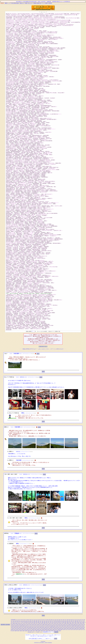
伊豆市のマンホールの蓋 (30, 226)
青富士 (24, 285)
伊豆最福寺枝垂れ (10, 65)
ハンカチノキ (14, 292)
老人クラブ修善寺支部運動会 (52, 44)
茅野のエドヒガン (36, 305)
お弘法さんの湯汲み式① (11, 114)
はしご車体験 (9, 265)
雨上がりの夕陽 (9, 316)
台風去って (17, 290)
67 (73, 621)
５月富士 (46, 110)
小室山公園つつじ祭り (41, 301)
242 (65, 628)
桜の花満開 (43, 176)
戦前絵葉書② (31, 106)
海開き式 (15, 106)
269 (61, 629)
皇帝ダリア (25, 39)
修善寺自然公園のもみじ (37, 135)
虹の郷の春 (8, 175)
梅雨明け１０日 (42, 224)
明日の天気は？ (21, 104)
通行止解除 (52, 225)
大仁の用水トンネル (14, 92)
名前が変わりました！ (31, 65)
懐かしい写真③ (9, 52)
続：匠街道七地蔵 (46, 324)
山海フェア (51, 261)
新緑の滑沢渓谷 (28, 303)
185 (65, 626)
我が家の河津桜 (49, 70)
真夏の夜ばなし (45, 50)
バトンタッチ (39, 130)
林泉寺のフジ (16, 172)
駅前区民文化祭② (36, 69)
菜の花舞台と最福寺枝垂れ (11, 305)
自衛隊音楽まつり (33, 136)
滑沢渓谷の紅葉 (17, 86)
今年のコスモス (55, 276)
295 (55, 631)
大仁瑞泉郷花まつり (18, 113)
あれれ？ (23, 44)
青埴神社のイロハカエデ (40, 199)
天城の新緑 (45, 169)
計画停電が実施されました (32, 68)
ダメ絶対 (13, 209)
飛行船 (32, 131)
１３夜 (7, 272)
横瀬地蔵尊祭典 (9, 153)
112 (24, 623)
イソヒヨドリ (30, 179)
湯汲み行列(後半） (16, 302)
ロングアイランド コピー (65, 21)
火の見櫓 (8, 209)
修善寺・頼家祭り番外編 (11, 53)
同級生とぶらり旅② (10, 57)
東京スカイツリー (22, 78)
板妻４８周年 (34, 114)
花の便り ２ (35, 31)
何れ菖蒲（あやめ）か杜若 (35, 238)
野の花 (14, 322)
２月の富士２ (19, 254)
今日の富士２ (41, 266)
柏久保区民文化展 (16, 146)
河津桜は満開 (26, 316)
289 (39, 631)
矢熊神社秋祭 (9, 211)
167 (18, 626)
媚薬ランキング (30, 29)
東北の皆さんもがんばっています (28, 60)
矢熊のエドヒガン (10, 246)
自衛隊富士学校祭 (44, 54)
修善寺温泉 (36, 91)
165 (13, 626)
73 (12, 622)
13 (37, 620)
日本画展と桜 (17, 70)
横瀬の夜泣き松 (37, 219)
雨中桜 (18, 117)
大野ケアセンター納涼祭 (27, 50)
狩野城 (41, 154)
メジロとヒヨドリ (24, 70)
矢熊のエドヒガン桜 (55, 65)
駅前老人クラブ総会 (28, 175)
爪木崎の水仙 (9, 329)
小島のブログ (27, 28)
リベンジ (8, 193)
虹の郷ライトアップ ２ (11, 204)
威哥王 (12, 29)
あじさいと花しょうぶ (10, 230)
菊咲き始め (36, 268)
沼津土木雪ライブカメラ (38, 72)
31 (74, 620)
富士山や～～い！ (46, 226)
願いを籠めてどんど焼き (52, 32)
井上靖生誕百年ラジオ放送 (32, 300)
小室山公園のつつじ (19, 239)
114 (29, 623)
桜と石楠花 (13, 117)
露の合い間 (37, 57)
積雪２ (41, 31)
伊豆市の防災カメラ (52, 49)
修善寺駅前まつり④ (37, 50)
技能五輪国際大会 (43, 287)
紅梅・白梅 (38, 319)
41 (20, 621)
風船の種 (34, 277)
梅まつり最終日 (9, 185)
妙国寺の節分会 (33, 320)
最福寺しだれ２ (39, 64)
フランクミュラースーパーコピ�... (64, 20)
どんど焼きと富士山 (42, 32)
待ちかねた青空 (46, 47)
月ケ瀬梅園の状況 (10, 325)
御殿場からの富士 (33, 275)
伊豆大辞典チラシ (20, 2)
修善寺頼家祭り (27, 227)
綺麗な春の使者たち (36, 250)
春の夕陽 (21, 249)
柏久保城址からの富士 (10, 254)
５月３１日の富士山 (16, 60)
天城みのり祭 (19, 83)
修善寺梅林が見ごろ (24, 126)
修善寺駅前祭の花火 (10, 101)
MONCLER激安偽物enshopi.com (31, 25)
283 (23, 631)
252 (17, 629)
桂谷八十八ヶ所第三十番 (25, 118)
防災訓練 (8, 49)
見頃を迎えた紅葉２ (57, 37)
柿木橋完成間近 (54, 226)
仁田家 (23, 134)
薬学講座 (53, 160)
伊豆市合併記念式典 (33, 2)
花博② (7, 140)
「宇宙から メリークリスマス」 (21, 135)
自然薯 (31, 162)
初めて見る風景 (30, 153)
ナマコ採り (28, 328)
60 (59, 621)
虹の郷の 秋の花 (23, 145)
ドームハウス (13, 140)
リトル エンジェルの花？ (35, 206)
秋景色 (7, 87)
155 (61, 625)
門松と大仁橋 (27, 260)
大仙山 (31, 134)
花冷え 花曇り (9, 119)
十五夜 (38, 46)
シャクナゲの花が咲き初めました (41, 313)
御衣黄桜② (44, 173)
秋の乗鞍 (12, 143)
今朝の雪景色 (9, 32)
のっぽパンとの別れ (18, 288)
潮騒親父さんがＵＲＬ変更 (54, 48)
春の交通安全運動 (48, 243)
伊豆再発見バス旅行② (47, 37)
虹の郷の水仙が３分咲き (20, 328)
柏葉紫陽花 (43, 233)
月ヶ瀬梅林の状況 (13, 71)
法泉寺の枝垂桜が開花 (18, 309)
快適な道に (23, 251)
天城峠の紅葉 (32, 86)
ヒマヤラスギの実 (42, 321)
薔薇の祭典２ (38, 166)
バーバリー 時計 (33, 27)
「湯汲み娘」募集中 (16, 312)
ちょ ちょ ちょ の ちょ (12, 225)
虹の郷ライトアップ (48, 204)
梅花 (41, 185)
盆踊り (31, 223)
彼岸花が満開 (24, 214)
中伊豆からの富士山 (53, 191)
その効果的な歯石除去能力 (59, 17)
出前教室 (40, 269)
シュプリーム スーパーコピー (51, 24)
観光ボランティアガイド (11, 235)
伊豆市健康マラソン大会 (21, 194)
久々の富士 (35, 295)
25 (61, 620)
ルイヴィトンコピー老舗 (25, 22)
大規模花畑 (8, 177)
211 (59, 627)
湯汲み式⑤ (39, 112)
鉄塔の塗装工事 (9, 123)
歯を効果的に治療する (28, 17)
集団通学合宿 (40, 41)
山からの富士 (22, 315)
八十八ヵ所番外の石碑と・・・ (12, 206)
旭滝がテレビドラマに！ (48, 239)
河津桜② (48, 123)
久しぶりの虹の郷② (19, 164)
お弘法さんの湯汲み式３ (20, 241)
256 (27, 629)
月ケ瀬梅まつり (9, 252)
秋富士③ (30, 140)
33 (78, 620)
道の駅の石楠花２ (16, 303)
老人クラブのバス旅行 (45, 107)
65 (69, 621)
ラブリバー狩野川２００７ (50, 271)
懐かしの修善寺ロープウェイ (42, 77)
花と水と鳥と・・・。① (28, 233)
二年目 (12, 95)
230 (34, 628)
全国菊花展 (49, 2)
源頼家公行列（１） (23, 289)
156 (64, 625)
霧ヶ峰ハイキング (41, 103)
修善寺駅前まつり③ (53, 50)
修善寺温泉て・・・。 (27, 283)
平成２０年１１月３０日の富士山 (16, 203)
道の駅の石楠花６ (47, 297)
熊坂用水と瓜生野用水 (27, 144)
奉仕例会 (13, 138)
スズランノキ (49, 161)
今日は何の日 (22, 252)
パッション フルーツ (29, 323)
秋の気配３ (45, 216)
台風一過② (41, 88)
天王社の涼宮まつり (18, 161)
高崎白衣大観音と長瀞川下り (37, 110)
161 (77, 625)
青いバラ (38, 156)
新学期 (45, 116)
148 (43, 625)
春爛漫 (12, 127)
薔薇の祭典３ (39, 165)
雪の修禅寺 (17, 255)
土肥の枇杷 (43, 109)
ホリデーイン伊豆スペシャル (39, 138)
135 (83, 623)
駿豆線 (15, 228)
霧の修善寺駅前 (13, 150)
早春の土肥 (34, 258)
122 (50, 623)
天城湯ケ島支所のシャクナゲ (25, 306)
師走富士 (8, 36)
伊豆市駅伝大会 (19, 31)
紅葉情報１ (28, 267)
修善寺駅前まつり (28, 101)
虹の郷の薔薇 (26, 298)
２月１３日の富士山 (24, 72)
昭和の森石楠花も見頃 (15, 63)
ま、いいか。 (14, 33)
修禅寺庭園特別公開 (23, 87)
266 (53, 629)
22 (55, 620)
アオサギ (47, 202)
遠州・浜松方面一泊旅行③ (25, 204)
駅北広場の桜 (15, 66)
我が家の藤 (27, 62)
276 (79, 629)
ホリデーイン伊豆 (58, 206)
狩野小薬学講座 (46, 86)
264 (48, 629)
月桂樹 (49, 319)
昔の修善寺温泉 (30, 55)
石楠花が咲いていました (23, 185)
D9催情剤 (23, 29)
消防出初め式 (9, 78)
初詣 (7, 131)
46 (30, 621)
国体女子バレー (60, 2)
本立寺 (11, 135)
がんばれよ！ (42, 303)
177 (44, 626)
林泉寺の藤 (50, 300)
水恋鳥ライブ (9, 51)
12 (35, 620)
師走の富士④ (16, 261)
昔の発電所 (28, 160)
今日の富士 (8, 68)
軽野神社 (38, 293)
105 (80, 622)
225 (21, 628)
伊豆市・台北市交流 (42, 2)
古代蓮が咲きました (10, 160)
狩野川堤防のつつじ (10, 240)
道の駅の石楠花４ (22, 300)
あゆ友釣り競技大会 (34, 154)
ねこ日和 (8, 299)
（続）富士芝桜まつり (10, 170)
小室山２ (37, 171)
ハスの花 (15, 291)
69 (78, 621)
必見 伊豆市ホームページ (43, 62)
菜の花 (31, 185)
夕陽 (11, 237)
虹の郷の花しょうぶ (52, 295)
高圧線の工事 (9, 216)
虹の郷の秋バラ (35, 271)
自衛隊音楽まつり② (52, 84)
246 (75, 628)
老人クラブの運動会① (34, 92)
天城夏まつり (36, 284)
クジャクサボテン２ (42, 295)
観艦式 (21, 141)
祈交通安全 (41, 132)
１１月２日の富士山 (28, 88)
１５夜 (7, 145)
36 (84, 620)
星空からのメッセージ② (45, 160)
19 (49, 620)
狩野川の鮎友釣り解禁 (10, 236)
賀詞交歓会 (29, 78)
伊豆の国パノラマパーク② (16, 61)
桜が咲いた (17, 128)
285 (29, 631)
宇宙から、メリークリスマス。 (18, 198)
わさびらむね (30, 284)
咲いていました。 (37, 194)
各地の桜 (26, 117)
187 (70, 626)
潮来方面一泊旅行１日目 (11, 298)
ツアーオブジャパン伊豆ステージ (22, 238)
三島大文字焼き (17, 153)
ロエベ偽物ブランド (10, 23)
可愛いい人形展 (30, 264)
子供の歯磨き (36, 16)
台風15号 (8, 46)
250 (12, 629)
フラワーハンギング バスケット (22, 209)
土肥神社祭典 (42, 91)
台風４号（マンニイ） (24, 290)
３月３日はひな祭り (31, 314)
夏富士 (31, 54)
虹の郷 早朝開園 (42, 229)
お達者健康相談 (45, 43)
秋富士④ (48, 138)
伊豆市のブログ (46, 162)
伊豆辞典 (27, 198)
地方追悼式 (22, 212)
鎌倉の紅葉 (41, 83)
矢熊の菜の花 (15, 250)
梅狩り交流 (8, 59)
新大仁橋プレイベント (40, 260)
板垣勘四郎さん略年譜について (30, 299)
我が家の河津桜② (23, 250)
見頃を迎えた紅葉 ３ (28, 37)
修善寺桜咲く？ (45, 92)
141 (25, 625)
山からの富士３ (18, 311)
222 (13, 628)
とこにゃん (40, 75)
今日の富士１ (9, 267)
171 (29, 626)
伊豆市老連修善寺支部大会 (52, 60)
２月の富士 (42, 254)
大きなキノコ (29, 221)
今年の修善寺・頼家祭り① (42, 102)
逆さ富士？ (33, 35)
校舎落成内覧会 (38, 131)
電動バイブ (12, 30)
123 (52, 623)
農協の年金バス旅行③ (21, 211)
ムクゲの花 (22, 226)
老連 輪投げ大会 (19, 41)
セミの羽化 (8, 102)
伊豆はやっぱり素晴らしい (23, 136)
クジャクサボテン (19, 296)
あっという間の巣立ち (28, 235)
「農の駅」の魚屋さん (42, 115)
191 (81, 626)
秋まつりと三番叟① (41, 207)
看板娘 (42, 156)
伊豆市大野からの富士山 (46, 251)
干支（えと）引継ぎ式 (46, 81)
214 (66, 627)
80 (26, 622)
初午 (20, 74)
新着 (26, 3)
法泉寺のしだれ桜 (39, 67)
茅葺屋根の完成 (15, 320)
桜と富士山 (17, 245)
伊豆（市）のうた (19, 138)
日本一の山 (36, 133)
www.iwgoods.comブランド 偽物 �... (46, 25)
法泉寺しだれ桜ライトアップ (45, 118)
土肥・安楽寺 (38, 90)
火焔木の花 (22, 258)
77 (20, 622)
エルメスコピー (18, 20)
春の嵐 (28, 120)
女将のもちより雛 (28, 317)
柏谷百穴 (27, 134)
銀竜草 (12, 232)
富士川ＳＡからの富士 (36, 81)
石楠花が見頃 (43, 63)
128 (65, 623)
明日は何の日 (33, 316)
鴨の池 (21, 157)
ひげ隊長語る (9, 120)
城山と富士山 (36, 82)
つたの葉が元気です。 (29, 57)
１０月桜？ (21, 91)
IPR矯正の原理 (9, 18)
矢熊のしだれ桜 (22, 66)
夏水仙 (7, 99)
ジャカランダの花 (10, 113)
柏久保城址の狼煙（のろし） (26, 139)
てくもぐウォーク (19, 227)
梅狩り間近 (8, 166)
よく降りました (43, 57)
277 (82, 629)
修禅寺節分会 (25, 74)
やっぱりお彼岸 (9, 277)
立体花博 (34, 144)
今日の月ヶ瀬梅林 (33, 70)
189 (75, 626)
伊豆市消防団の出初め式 (46, 128)
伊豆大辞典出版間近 (35, 108)
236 (49, 628)
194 (15, 627)
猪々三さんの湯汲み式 (22, 112)
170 (26, 626)
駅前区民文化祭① (10, 70)
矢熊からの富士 (14, 256)
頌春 (10, 131)
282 (21, 631)
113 (26, 623)
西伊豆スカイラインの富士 (26, 295)
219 (79, 627)
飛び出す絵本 (9, 301)
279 (13, 631)
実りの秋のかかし (17, 50)
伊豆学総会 (8, 192)
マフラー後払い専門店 (50, 14)
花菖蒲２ (14, 165)
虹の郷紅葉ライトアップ (42, 84)
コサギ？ (33, 232)
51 (40, 621)
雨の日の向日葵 (17, 156)
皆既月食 (25, 34)
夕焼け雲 (8, 79)
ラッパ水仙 (43, 311)
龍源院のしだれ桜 (42, 179)
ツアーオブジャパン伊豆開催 (55, 235)
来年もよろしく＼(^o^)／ (31, 33)
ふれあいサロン (48, 132)
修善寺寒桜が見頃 (10, 187)
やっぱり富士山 (9, 86)
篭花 (7, 142)
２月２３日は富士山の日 (45, 126)
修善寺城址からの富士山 (32, 52)
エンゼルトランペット (38, 265)
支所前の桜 (8, 307)
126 (60, 623)
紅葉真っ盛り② (9, 264)
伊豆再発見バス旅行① (10, 38)
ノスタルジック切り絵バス (11, 112)
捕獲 (41, 150)
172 (31, 626)
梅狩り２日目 (20, 165)
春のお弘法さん (33, 302)
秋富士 (7, 92)
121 (47, 623)
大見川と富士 (9, 313)
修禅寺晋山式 (20, 43)
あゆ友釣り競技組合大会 (21, 221)
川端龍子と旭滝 (23, 208)
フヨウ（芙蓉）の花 (10, 157)
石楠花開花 (35, 248)
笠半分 (35, 75)
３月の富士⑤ (15, 248)
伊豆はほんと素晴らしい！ (36, 267)
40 (18, 621)
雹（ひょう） (22, 246)
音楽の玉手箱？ (36, 66)
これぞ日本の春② (10, 245)
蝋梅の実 (32, 298)
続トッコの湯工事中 (10, 179)
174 (36, 626)
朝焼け (34, 94)
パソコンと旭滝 (9, 258)
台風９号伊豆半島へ (48, 280)
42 (22, 621)
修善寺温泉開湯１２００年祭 (12, 300)
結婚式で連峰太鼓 (19, 163)
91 (49, 622)
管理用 (50, 3)
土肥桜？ (16, 76)
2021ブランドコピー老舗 (65, 22)
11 (33, 620)
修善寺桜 (43, 175)
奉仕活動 (8, 61)
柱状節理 (47, 83)
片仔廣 (23, 30)
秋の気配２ (8, 217)
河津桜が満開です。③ (10, 189)
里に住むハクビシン (32, 276)
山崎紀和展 (12, 194)
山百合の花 (44, 157)
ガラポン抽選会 (18, 133)
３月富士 (40, 182)
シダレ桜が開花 (29, 246)
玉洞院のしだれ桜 (21, 67)
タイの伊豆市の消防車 (17, 32)
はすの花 (33, 104)
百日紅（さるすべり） (37, 283)
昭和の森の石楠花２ (30, 171)
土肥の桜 (13, 193)
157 (66, 625)
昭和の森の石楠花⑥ (10, 238)
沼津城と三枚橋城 (51, 183)
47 (32, 621)
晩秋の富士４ (46, 269)
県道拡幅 (29, 250)
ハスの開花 (49, 224)
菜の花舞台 (35, 115)
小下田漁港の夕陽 (10, 269)
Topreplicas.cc (36, 17)
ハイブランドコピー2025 (11, 16)
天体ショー (26, 309)
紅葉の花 (21, 108)
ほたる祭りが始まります (40, 60)
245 (73, 628)
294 (52, 631)
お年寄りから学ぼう (26, 269)
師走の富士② (29, 262)
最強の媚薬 (37, 28)
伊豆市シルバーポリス (10, 55)
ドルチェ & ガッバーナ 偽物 (17, 28)
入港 (46, 266)
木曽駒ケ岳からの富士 (10, 283)
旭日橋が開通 (14, 67)
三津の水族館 (44, 101)
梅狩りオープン (19, 233)
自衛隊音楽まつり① (10, 85)
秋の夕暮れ (26, 272)
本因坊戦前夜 (39, 226)
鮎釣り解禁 (8, 110)
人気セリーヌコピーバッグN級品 (12, 22)
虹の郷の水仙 (29, 194)
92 (51, 622)
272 (69, 629)
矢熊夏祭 (24, 51)
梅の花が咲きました (17, 80)
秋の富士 (47, 277)
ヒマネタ (43, 90)
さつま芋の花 (9, 275)
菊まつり (17, 141)
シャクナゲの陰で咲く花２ (11, 304)
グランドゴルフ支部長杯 (21, 55)
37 (12, 621)
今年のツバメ (9, 297)
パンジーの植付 (49, 262)
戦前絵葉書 (37, 106)
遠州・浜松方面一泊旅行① (21, 205)
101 (70, 622)
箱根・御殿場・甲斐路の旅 (23, 90)
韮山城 (30, 135)
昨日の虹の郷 (31, 182)
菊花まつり (35, 87)
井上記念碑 (8, 327)
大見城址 (31, 74)
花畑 (53, 297)
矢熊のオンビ (43, 195)
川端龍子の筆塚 (16, 208)
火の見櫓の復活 (29, 150)
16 (43, 620)
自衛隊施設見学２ (35, 291)
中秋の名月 (8, 47)
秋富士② (17, 143)
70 (80, 621)
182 (57, 626)
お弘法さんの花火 (46, 283)
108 (14, 623)
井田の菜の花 (35, 129)
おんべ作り (35, 196)
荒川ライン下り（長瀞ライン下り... (23, 110)
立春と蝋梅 (8, 321)
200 (30, 627)
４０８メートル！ (36, 101)
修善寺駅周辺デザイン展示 (11, 93)
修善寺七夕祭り (9, 228)
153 (56, 625)
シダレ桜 (35, 307)
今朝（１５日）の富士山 (28, 237)
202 (35, 627)
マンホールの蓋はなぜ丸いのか (12, 226)
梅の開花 (8, 195)
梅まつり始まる (38, 315)
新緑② (7, 237)
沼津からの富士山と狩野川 (46, 293)
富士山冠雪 (8, 45)
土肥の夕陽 (39, 142)
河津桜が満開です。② (24, 189)
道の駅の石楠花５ (19, 299)
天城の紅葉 (45, 136)
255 (25, 629)
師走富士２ (36, 132)
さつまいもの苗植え (38, 167)
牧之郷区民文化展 (10, 88)
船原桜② (23, 178)
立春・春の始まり (24, 255)
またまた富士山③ (40, 202)
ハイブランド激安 (21, 16)
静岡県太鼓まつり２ (21, 71)
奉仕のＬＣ (42, 268)
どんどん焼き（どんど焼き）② (20, 129)
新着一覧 (58, 331)
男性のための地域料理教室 (30, 319)
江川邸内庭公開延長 (38, 264)
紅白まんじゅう (21, 304)
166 (16, 626)
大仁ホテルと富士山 (40, 314)
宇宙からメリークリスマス (28, 83)
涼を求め (18, 99)
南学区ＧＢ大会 (17, 214)
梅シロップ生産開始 (20, 229)
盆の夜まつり (13, 99)
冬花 (28, 205)
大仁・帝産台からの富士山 (11, 253)
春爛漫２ (38, 126)
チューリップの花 (10, 242)
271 (66, 629)
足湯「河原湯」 (32, 116)
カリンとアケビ (34, 269)
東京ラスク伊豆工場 (48, 41)
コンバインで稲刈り (10, 210)
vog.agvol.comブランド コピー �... (71, 15)
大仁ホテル (19, 97)
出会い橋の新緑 (16, 301)
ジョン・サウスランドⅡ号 (31, 44)
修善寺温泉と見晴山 (46, 206)
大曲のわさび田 (9, 116)
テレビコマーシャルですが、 (29, 163)
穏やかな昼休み (26, 273)
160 (74, 625)
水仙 (7, 81)
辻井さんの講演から (49, 61)
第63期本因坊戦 (49, 227)
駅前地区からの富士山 (34, 117)
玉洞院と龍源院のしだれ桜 (23, 119)
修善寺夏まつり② (41, 286)
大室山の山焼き (45, 318)
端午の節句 (39, 120)
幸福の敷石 (43, 322)
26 (64, 620)
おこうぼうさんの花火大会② (28, 49)
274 (74, 629)
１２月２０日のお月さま (14, 81)
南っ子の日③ (18, 85)
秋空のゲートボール (14, 272)
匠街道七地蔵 (26, 325)
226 (23, 628)
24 (59, 620)
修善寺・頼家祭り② (27, 157)
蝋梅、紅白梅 (26, 318)
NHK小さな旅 (49, 139)
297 (60, 631)
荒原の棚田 (36, 235)
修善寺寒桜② (30, 122)
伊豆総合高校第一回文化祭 (23, 93)
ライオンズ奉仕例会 (37, 36)
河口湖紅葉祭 (35, 139)
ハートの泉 (8, 312)
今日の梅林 (42, 188)
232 (39, 628)
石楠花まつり (43, 113)
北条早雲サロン (9, 139)
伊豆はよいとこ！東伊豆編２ (18, 267)
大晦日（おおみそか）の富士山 (36, 79)
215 (69, 627)
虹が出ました (18, 144)
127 (62, 623)
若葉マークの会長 (50, 63)
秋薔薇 (27, 147)
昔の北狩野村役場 (38, 99)
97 (61, 622)
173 (34, 626)
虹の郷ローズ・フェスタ (11, 234)
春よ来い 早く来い (48, 67)
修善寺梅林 (22, 128)
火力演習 (39, 97)
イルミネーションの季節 (57, 81)
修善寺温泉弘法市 (34, 324)
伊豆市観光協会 (15, 3)
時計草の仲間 (39, 232)
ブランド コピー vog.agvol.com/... (22, 21)
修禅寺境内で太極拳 (10, 273)
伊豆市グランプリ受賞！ (43, 248)
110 (19, 623)
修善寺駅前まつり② (17, 51)
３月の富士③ (9, 249)
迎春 (27, 259)
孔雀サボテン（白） (58, 230)
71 (82, 621)
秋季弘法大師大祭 (40, 151)
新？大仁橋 (42, 317)
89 (45, 622)
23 (57, 620)
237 (52, 628)
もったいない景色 (31, 253)
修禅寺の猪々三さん (40, 190)
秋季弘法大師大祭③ (17, 282)
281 (18, 631)
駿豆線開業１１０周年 (29, 228)
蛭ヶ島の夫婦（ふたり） (48, 264)
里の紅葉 (39, 205)
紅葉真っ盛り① (17, 264)
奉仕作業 (8, 54)
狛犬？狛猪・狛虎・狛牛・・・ (12, 111)
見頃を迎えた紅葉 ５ (46, 36)
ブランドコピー (9, 19)
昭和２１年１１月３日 (44, 186)
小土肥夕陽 (49, 147)
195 (17, 627)
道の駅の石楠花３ (32, 301)
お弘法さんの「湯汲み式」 (22, 243)
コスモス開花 (34, 227)
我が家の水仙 (34, 328)
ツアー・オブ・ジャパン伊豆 (22, 167)
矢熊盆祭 (26, 223)
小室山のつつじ (9, 172)
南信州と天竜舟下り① (10, 169)
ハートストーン (24, 312)
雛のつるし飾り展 (26, 197)
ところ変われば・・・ (54, 203)
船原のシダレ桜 (29, 245)
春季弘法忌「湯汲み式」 (16, 173)
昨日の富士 (29, 129)
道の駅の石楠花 (28, 304)
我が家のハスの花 (38, 159)
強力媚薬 (42, 28)
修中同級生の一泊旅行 (20, 169)
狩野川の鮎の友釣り (36, 149)
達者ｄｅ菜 (22, 143)
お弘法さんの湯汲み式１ (35, 241)
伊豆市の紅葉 (17, 35)
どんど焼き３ (35, 78)
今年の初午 (44, 319)
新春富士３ (12, 259)
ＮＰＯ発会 (50, 101)
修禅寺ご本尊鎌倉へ (32, 39)
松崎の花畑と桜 (28, 244)
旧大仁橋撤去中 (23, 240)
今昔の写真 (24, 97)
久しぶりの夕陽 (16, 275)
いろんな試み (38, 309)
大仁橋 (7, 199)
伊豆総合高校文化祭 (40, 93)
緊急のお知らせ (49, 281)
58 (55, 621)
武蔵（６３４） (9, 125)
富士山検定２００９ (14, 162)
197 (22, 627)
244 (70, 628)
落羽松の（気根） (39, 218)
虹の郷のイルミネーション (25, 81)
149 (46, 625)
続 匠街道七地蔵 (21, 324)
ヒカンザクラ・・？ (10, 183)
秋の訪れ (8, 95)
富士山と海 (39, 318)
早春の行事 (21, 321)
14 (39, 620)
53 (45, 621)
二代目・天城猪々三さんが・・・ (28, 123)
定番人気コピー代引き (75, 14)
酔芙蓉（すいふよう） (10, 98)
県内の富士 (52, 77)
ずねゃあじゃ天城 (21, 262)
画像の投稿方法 (37, 3)
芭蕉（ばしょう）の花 (10, 83)
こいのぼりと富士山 (53, 62)
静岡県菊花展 (22, 268)
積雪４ (43, 253)
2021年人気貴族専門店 (75, 22)
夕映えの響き (14, 278)
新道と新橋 (33, 112)
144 (33, 625)
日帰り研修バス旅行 (45, 56)
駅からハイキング (40, 104)
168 (21, 626)
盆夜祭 (28, 154)
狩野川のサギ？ (9, 261)
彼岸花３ (18, 44)
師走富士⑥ (8, 197)
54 (47, 621)
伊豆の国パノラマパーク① (28, 61)
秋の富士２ (16, 277)
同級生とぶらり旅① (19, 57)
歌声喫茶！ (23, 46)
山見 (7, 203)
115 (32, 623)
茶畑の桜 (8, 67)
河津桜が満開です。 (33, 189)
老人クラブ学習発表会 (10, 31)
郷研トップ (8, 3)
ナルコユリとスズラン (42, 299)
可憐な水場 (43, 241)
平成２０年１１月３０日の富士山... (30, 203)
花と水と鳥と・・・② (10, 233)
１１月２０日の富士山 (23, 265)
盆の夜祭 (17, 222)
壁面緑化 (40, 169)
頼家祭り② (34, 102)
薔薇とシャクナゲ (38, 312)
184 (62, 626)
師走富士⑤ (19, 197)
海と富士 (29, 192)
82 (30, 622)
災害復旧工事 (44, 249)
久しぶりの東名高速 (47, 64)
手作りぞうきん (17, 123)
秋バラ (29, 210)
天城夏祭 (23, 99)
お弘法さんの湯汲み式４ (54, 240)
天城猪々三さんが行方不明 (22, 140)
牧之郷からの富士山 (27, 149)
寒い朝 (38, 320)
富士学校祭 (28, 104)
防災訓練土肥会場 (18, 281)
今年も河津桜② (9, 251)
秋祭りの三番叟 (9, 268)
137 (15, 625)
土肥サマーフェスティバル (21, 98)
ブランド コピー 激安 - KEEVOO (22, 27)
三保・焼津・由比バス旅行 (29, 293)
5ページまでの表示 (42, 331)
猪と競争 (34, 304)
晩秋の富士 (8, 270)
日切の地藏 (44, 308)
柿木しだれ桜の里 (35, 118)
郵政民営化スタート (46, 275)
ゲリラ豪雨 (28, 107)
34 (80, 620)
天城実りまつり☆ (50, 35)
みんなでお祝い (35, 186)
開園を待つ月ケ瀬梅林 (22, 253)
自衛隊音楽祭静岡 (10, 288)
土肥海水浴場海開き (52, 55)
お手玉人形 (44, 250)
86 (38, 622)
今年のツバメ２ (41, 296)
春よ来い (48, 254)
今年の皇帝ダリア (27, 59)
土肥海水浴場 (15, 100)
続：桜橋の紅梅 (34, 321)
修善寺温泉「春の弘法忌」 (35, 173)
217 (74, 627)
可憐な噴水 (24, 242)
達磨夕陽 (39, 124)
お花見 (22, 117)
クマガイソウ (9, 302)
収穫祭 (54, 204)
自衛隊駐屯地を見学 (48, 292)
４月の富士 (22, 245)
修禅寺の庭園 (46, 135)
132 (76, 623)
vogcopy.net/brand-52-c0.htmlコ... (43, 15)
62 (63, 621)
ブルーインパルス (10, 91)
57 (53, 621)
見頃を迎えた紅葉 (20, 38)
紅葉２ (31, 133)
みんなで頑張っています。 (24, 142)
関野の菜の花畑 (21, 323)
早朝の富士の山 (24, 63)
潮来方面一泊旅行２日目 (38, 297)
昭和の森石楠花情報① (37, 244)
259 (35, 629)
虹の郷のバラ (41, 59)
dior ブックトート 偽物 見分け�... (13, 24)
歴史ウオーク (22, 171)
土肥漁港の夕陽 (49, 187)
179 (49, 626)
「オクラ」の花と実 (31, 281)
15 (41, 620)
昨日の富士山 (34, 266)
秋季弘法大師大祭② (10, 219)
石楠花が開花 (23, 120)
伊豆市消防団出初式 (27, 32)
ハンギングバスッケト (10, 271)
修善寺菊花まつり (10, 213)
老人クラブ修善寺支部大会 (41, 163)
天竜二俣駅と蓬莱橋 (45, 108)
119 (42, 623)
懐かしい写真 (24, 52)
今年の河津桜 (33, 318)
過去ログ (22, 3)
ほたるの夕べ (9, 109)
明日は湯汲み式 (9, 174)
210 (56, 627)
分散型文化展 (45, 267)
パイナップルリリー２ (20, 160)
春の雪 (18, 118)
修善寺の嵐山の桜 (23, 115)
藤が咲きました (32, 111)
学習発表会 (28, 252)
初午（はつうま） (32, 125)
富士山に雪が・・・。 (35, 141)
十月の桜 (14, 45)
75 (16, 622)
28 (68, 620)
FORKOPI (8, 15)
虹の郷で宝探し (32, 147)
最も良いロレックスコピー (11, 14)
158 (69, 625)
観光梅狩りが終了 (29, 229)
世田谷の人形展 (9, 181)
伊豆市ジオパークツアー (11, 43)
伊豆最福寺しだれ (37, 175)
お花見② (8, 117)
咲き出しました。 (10, 308)
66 (71, 621)
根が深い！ (35, 59)
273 (72, 629)
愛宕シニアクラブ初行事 (22, 64)
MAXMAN (36, 29)
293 (49, 631)
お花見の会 (18, 178)
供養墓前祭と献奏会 (38, 239)
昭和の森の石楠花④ (10, 241)
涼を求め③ (47, 98)
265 (51, 629)
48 (34, 621)
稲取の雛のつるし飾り (10, 318)
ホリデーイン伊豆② (28, 138)
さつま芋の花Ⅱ (9, 274)
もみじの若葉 (14, 64)
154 (59, 625)
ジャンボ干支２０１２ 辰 (51, 33)
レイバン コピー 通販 (10, 27)
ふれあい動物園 (52, 313)
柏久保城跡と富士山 (36, 191)
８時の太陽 (21, 260)
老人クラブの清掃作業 (28, 91)
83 (32, 622)
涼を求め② (52, 98)
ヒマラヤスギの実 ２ (43, 290)
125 (57, 623)
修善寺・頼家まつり (52, 290)
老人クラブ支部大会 (50, 229)
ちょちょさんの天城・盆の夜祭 (28, 218)
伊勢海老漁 (15, 142)
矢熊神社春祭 (9, 66)
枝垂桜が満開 (31, 180)
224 (18, 628)
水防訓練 (8, 232)
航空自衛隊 (16, 199)
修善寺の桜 (8, 72)
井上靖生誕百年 (41, 277)
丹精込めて (47, 236)
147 (40, 625)
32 (76, 620)
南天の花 (35, 229)
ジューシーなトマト (43, 228)
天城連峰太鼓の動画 (10, 133)
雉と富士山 (27, 170)
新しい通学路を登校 (44, 48)
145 (35, 625)
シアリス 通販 (18, 29)
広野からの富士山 (20, 266)
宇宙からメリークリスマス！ (42, 80)
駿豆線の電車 (35, 53)
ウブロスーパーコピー (55, 21)
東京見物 (32, 127)
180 (52, 626)
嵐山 (25, 179)
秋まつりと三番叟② (32, 207)
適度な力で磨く (49, 16)
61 (61, 621)
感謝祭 (11, 199)
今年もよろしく (21, 33)
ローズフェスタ (16, 297)
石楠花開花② (43, 119)
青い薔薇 (8, 317)
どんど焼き (8, 33)
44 (26, 621)
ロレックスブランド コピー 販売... (73, 18)
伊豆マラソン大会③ (18, 187)
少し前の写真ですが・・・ (55, 114)
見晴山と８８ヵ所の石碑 (24, 206)
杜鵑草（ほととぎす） (39, 273)
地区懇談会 (14, 186)
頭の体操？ (42, 291)
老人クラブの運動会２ (14, 145)
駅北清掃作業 (26, 56)
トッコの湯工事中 (14, 195)
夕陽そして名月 (40, 276)
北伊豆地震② (9, 284)
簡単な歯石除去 (9, 17)
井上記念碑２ (9, 323)
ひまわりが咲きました (28, 230)
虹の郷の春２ (43, 174)
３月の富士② (15, 249)
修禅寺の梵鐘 (22, 75)
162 (79, 625)
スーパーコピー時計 (33, 21)
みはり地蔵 (46, 167)
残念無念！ (8, 244)
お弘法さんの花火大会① (33, 98)
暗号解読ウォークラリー (11, 147)
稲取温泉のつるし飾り (10, 107)
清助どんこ (21, 96)
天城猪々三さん (9, 106)
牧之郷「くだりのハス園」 (24, 54)
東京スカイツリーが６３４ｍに (45, 68)
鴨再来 (38, 144)
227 (26, 628)
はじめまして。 (53, 236)
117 (37, 623)
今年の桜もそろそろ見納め (20, 65)
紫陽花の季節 (58, 163)
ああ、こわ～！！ (22, 217)
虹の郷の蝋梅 (37, 323)
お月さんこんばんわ (31, 190)
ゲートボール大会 (43, 148)
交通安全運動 (21, 177)
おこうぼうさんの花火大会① (41, 49)
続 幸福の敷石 (15, 321)
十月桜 (29, 214)
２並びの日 (19, 124)
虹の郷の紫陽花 (9, 56)
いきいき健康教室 (34, 278)
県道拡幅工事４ (19, 318)
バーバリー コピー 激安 (11, 25)
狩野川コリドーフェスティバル (25, 277)
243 (68, 628)
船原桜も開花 (29, 66)
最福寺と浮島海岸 (41, 304)
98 (63, 622)
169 (23, 626)
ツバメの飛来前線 (24, 180)
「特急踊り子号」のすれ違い (51, 93)
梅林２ (37, 127)
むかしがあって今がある (34, 119)
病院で (32, 197)
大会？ (7, 293)
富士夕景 (13, 299)
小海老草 (8, 292)
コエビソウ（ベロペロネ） (47, 230)
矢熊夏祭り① (26, 287)
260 (38, 629)
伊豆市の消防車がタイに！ (31, 128)
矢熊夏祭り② (49, 286)
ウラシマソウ (45, 302)
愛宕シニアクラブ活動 (25, 35)
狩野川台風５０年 (42, 213)
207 (48, 627)
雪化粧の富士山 (39, 86)
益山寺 (19, 201)
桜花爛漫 (28, 178)
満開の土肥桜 (24, 192)
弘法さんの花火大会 (26, 151)
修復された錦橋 (38, 308)
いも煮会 (30, 87)
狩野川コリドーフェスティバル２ (20, 276)
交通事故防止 (49, 304)
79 (24, 622)
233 (42, 628)
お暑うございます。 (16, 102)
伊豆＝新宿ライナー (10, 227)
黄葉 (17, 87)
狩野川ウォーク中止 (42, 270)
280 (16, 631)
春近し (21, 188)
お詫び (7, 75)
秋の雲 (16, 91)
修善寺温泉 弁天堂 (41, 125)
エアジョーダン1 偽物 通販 (60, 18)
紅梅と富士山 (14, 77)
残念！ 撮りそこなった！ (47, 194)
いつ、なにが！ (17, 242)
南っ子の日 (12, 87)
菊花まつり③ (9, 208)
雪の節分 (34, 255)
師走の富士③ (23, 261)
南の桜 (17, 188)
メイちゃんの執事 (47, 182)
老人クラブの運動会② (24, 92)
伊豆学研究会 (14, 217)
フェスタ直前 (19, 236)
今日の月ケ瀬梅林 (37, 251)
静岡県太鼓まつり (15, 72)
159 (72, 625)
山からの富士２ (30, 313)
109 (16, 623)
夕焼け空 (28, 102)
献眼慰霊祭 (17, 210)
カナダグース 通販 (41, 27)
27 (66, 620)
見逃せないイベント (10, 126)
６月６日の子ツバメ (28, 296)
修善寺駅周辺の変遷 (24, 111)
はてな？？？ (29, 183)
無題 (14, 19)
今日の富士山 (16, 139)
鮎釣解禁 (60, 60)
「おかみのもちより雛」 (11, 124)
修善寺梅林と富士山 (14, 75)
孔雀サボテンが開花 (26, 232)
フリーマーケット (29, 268)
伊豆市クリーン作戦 (15, 36)
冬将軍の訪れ (31, 34)
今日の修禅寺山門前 (40, 289)
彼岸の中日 (15, 94)
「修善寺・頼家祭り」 (13, 104)
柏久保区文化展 (31, 45)
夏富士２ (14, 220)
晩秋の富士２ (21, 270)
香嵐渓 (59, 84)
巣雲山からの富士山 (43, 300)
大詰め (47, 282)
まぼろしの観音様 (10, 128)
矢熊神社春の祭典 (15, 244)
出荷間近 (22, 222)
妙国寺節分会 (32, 126)
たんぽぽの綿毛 (16, 274)
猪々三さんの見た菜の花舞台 (43, 114)
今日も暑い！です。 (21, 220)
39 (16, 621)
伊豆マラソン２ (33, 124)
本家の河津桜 (28, 69)
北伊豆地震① (18, 284)
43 (24, 621)
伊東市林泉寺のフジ (10, 239)
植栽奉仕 (36, 61)
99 (65, 622)
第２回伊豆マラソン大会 (40, 187)
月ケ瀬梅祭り (21, 317)
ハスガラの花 (48, 289)
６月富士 (8, 108)
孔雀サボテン (54, 107)
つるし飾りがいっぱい (27, 254)
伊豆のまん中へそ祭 (10, 202)
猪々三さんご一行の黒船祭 (17, 166)
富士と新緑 (22, 172)
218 (77, 627)
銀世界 (44, 124)
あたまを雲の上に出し (10, 44)
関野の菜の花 (9, 250)
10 (31, 620)
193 (12, 627)
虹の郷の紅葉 (45, 203)
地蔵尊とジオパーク (19, 62)
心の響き (29, 115)
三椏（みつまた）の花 (22, 186)
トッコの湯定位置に (35, 176)
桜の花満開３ (9, 176)
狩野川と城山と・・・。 (28, 234)
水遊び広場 (8, 224)
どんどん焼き (34, 32)
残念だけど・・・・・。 (20, 183)
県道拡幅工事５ (9, 314)
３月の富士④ (22, 248)
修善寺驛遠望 (18, 218)
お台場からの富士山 (10, 257)
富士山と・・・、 (51, 129)
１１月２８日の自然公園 (24, 84)
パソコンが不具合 (10, 34)
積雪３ (38, 255)
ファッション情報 (30, 19)
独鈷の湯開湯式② (10, 158)
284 (26, 631)
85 (36, 622)
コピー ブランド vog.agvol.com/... (50, 19)
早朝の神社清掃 (33, 62)
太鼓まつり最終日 (41, 70)
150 (48, 625)
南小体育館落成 (9, 96)
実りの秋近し (40, 220)
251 (15, 629)
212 (61, 627)
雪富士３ (30, 201)
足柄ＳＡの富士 (9, 80)
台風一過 (37, 45)
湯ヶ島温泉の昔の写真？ (52, 119)
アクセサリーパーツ (10, 20)
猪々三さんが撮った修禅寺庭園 (12, 84)
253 (20, 629)
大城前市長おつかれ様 (49, 234)
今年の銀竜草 (9, 165)
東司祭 (7, 150)
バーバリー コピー (34, 23)
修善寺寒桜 (8, 69)
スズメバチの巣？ (31, 166)
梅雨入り (49, 233)
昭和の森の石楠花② (47, 111)
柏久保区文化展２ (40, 145)
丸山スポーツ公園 (43, 129)
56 (51, 621)
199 (27, 627)
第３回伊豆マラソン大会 (18, 125)
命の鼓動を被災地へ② (43, 55)
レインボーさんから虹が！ (44, 71)
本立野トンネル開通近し (38, 246)
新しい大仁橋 (49, 301)
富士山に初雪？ (61, 93)
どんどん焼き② (9, 129)
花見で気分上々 (16, 176)
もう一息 (16, 246)
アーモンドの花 (41, 181)
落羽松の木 (27, 321)
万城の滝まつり (22, 154)
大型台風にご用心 (34, 290)
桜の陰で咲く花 (35, 306)
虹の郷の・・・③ (14, 108)
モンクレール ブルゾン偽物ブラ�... (62, 14)
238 (55, 628)
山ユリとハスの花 (42, 52)
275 (77, 629)
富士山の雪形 (14, 177)
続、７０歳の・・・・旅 (28, 236)
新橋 (43, 112)
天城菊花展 (35, 40)
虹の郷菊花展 (42, 139)
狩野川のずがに (45, 210)
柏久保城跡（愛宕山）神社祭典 (34, 177)
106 (83, 622)
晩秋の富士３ (14, 270)
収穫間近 (17, 240)
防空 (20, 159)
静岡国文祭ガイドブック (48, 158)
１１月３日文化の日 (27, 40)
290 (42, 631)
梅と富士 (16, 315)
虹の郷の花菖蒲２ (37, 230)
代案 (55, 187)
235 (47, 628)
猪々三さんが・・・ (32, 97)
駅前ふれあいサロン (10, 311)
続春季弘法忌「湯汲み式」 (31, 172)
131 (73, 623)
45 (28, 621)
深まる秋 (32, 273)
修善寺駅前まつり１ (19, 223)
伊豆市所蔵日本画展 (38, 122)
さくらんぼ (41, 61)
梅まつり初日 (15, 74)
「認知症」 (31, 312)
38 (14, 621)
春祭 (26, 177)
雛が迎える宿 (9, 74)
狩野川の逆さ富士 (10, 76)
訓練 (38, 225)
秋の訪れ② (38, 94)
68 (75, 621)
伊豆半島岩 (31, 30)
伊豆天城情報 (26, 2)
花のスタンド (9, 159)
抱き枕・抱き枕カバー (39, 24)
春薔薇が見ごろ (38, 298)
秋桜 (40, 92)
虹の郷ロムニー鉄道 (39, 280)
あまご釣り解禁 (22, 314)
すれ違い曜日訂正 (27, 94)
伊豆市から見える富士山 (50, 181)
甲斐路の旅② (14, 90)
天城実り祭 (13, 134)
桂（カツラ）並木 (10, 281)
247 (78, 628)
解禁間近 (14, 110)
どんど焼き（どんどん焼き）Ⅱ (23, 327)
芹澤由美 (17, 533)
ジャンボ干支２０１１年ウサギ (12, 82)
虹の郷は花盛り (20, 175)
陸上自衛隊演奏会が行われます (32, 47)
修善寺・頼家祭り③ (23, 225)
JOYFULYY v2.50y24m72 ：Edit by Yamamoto (43, 642)
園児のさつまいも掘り (36, 210)
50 (38, 621)
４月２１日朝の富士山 (21, 114)
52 (43, 621)
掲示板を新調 (9, 330)
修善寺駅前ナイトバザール (11, 262)
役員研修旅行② (45, 38)
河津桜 (26, 125)
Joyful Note (43, 641)
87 (40, 622)
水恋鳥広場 (41, 53)
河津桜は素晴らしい (30, 315)
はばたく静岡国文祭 (10, 141)
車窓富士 (39, 136)
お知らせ (8, 173)
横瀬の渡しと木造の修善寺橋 (46, 141)
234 (44, 628)
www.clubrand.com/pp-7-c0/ (68, 25)
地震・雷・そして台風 (48, 153)
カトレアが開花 (51, 288)
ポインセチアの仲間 (48, 218)
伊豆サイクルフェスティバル (26, 297)
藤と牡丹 (8, 63)
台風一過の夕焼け (21, 150)
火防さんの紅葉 (29, 36)
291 (44, 631)
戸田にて (45, 208)
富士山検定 (47, 145)
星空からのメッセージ (38, 162)
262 (43, 629)
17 (45, 620)
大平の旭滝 (29, 217)
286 (31, 631)
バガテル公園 (28, 109)
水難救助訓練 (32, 309)
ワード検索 (45, 3)
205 (43, 627)
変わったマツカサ (43, 192)
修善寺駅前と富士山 (24, 82)
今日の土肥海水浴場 (34, 287)
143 (30, 625)
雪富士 (52, 206)
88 (43, 622)
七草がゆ (27, 329)
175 (39, 626)
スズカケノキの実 (50, 52)
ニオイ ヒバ (9, 303)
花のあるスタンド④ (41, 281)
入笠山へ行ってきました (35, 56)
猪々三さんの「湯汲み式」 (45, 171)
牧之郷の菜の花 (16, 120)
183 (60, 626)
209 (53, 627)
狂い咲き (28, 274)
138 (17, 625)
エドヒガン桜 (29, 307)
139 (20, 625)
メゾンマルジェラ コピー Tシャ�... (20, 18)
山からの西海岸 (22, 313)
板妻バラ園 (26, 165)
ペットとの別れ (18, 273)
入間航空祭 (20, 40)
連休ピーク (50, 299)
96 (59, 622)
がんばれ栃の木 (38, 274)
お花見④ (26, 116)
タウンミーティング (19, 101)
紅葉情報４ (23, 264)
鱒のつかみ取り (9, 50)
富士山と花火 (36, 285)
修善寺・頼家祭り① (21, 53)
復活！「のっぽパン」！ (48, 209)
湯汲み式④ (26, 113)
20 (51, 620)
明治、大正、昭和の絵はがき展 (32, 48)
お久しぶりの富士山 (34, 224)
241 (62, 628)
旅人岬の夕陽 (14, 307)
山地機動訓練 (9, 94)
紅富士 (21, 34)
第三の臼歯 (42, 16)
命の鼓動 (14, 59)
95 (57, 622)
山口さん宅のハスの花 (18, 56)
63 (65, 621)
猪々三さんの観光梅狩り (38, 164)
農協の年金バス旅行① (47, 211)
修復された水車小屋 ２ (23, 305)
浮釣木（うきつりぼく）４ (11, 324)
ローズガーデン (52, 169)
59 (57, 621)
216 (72, 627)
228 (29, 628)
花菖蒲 (25, 166)
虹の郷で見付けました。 (30, 216)
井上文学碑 (14, 327)
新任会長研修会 (14, 54)
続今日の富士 (28, 266)
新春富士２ (21, 195)
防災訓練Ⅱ (34, 217)
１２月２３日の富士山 (54, 80)
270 (64, 629)
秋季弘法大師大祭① (19, 219)
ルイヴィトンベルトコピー (41, 20)
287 (34, 631)
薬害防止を (39, 211)
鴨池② (17, 157)
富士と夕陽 (47, 314)
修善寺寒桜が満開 (46, 312)
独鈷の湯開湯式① (18, 158)
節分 (27, 320)
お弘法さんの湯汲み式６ (32, 240)
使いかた (30, 3)
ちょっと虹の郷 (18, 257)
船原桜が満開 (47, 65)
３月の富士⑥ (9, 248)
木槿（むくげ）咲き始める (23, 292)
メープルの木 (27, 291)
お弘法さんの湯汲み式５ (43, 240)
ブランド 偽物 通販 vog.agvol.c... (52, 22)
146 (38, 625)
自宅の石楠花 (37, 174)
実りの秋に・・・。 (47, 154)
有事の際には (49, 241)
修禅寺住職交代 (41, 161)
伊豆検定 (8, 212)
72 (84, 621)
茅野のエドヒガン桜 (39, 243)
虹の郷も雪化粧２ (10, 255)
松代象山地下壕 (28, 38)
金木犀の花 (16, 212)
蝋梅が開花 (44, 329)
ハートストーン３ (24, 301)
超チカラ (13, 205)
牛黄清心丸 (18, 30)
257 (30, 629)
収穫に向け (33, 151)
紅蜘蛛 (32, 28)
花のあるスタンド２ (28, 288)
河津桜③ (43, 123)
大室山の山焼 (33, 120)
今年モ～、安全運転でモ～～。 (20, 196)
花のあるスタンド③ (10, 287)
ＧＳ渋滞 (24, 68)
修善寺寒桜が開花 (10, 315)
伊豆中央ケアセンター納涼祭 (12, 154)
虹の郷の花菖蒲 (18, 232)
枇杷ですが (35, 296)
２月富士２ (49, 189)
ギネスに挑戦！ (47, 265)
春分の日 (42, 180)
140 (22, 625)
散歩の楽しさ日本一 (19, 179)
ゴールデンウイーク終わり (35, 170)
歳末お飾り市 (33, 80)
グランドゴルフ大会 (53, 267)
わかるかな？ (38, 216)
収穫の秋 (25, 41)
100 (68, 622)
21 (53, 620)
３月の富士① (27, 249)
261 (40, 629)
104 (78, 622)
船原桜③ (22, 176)
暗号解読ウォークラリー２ (36, 146)
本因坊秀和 (47, 327)
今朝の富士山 (15, 109)
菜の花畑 (31, 257)
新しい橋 (8, 221)
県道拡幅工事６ (17, 308)
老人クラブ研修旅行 (17, 39)
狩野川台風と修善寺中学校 (11, 182)
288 (36, 631)
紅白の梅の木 (36, 317)
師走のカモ (8, 260)
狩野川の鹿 (50, 57)
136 (12, 625)
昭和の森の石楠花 (55, 111)
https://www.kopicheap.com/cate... (46, 17)
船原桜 (15, 119)
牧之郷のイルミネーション (32, 261)
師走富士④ (8, 198)
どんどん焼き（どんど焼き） (17, 130)
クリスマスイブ (15, 260)
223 (16, 628)
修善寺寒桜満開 (36, 183)
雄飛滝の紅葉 (33, 84)
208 (51, 627)
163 (82, 625)
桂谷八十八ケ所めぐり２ (42, 39)
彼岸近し (14, 216)
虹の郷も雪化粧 (29, 256)
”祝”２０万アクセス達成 (35, 249)
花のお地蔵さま (9, 282)
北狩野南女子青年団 (10, 62)
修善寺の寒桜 (43, 323)
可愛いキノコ (35, 288)
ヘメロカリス (53, 164)
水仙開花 (22, 79)
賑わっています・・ (38, 153)
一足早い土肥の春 (27, 191)
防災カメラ (16, 174)
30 (72, 620)
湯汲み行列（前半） (25, 302)
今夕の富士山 (26, 278)
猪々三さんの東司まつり (29, 96)
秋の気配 (31, 219)
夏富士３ (26, 219)
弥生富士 (8, 122)
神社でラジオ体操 (41, 223)
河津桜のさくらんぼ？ (29, 239)
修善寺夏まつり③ (33, 286)
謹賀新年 (27, 79)
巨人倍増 (8, 29)
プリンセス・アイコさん (11, 243)
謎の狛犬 (51, 110)
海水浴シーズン (31, 289)
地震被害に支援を (55, 68)
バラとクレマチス (20, 170)
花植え (41, 234)
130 (70, 623)
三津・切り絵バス (30, 99)
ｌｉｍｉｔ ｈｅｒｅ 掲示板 (53, 170)
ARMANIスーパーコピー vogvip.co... (28, 15)
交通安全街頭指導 (10, 48)
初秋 (42, 149)
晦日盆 (35, 223)
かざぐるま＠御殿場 (29, 143)
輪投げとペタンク (20, 147)
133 (78, 623)
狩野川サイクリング (25, 213)
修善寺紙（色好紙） (22, 122)
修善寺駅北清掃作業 (32, 41)
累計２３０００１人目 (41, 35)
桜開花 (23, 193)
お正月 (18, 79)
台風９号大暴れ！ (30, 280)
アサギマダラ (33, 142)
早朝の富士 (22, 36)
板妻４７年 (50, 173)
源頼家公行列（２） (14, 289)
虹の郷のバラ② (27, 108)
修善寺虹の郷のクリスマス (35, 198)
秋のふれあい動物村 (41, 44)
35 (82, 620)
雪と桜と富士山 (9, 118)
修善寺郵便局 (19, 45)
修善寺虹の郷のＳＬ (41, 33)
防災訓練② (63, 48)
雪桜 (14, 118)
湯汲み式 (40, 302)
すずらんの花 (39, 111)
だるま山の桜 (15, 115)
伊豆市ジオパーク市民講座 (16, 49)
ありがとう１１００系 (37, 37)
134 (81, 623)
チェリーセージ (17, 269)
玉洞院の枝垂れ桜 (22, 307)
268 (59, 629)
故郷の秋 (16, 149)
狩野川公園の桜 (42, 306)
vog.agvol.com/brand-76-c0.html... (57, 15)
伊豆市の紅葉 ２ (38, 34)
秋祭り (15, 40)
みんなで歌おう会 (10, 35)
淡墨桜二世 (37, 180)
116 (34, 623)
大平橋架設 (28, 258)
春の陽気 (14, 323)
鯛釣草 (22, 303)
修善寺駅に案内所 (24, 86)
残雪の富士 (8, 60)
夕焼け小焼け (27, 141)
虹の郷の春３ (30, 174)
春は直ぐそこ (15, 131)
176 (42, 626)
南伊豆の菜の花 (40, 316)
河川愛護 (27, 224)
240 (60, 628)
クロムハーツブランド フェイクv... (35, 18)
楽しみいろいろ (21, 216)
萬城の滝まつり (43, 285)
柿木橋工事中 (37, 233)
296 (57, 631)
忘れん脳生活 (32, 93)
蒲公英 (23, 69)
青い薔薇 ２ (45, 309)
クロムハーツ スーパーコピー (28, 20)
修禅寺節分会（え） (10, 191)
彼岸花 (41, 47)
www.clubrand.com (61, 24)
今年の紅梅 (31, 259)
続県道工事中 (20, 235)
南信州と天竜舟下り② (54, 167)
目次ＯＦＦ (51, 331)
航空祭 (10, 142)
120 (44, 623)
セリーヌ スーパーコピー (48, 18)
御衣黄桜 (8, 64)
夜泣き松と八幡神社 (28, 31)
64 (67, 621)
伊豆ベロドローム (15, 47)
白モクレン (50, 308)
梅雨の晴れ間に (9, 156)
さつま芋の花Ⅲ (28, 270)
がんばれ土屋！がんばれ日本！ (18, 224)
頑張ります (47, 328)
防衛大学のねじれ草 (39, 292)
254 (22, 629)
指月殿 (7, 289)
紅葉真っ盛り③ (41, 262)
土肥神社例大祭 (48, 273)
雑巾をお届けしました (22, 182)
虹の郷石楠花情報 (40, 242)
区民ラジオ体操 (41, 222)
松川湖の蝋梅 (39, 76)
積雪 (45, 72)
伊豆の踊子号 (32, 272)
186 (68, 626)
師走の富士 (35, 262)
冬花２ (40, 203)
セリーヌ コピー (19, 23)
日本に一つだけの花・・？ (46, 305)
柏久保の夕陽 (9, 103)
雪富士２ (8, 205)
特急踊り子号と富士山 (49, 53)
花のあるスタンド (43, 288)
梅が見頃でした (27, 188)
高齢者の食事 (16, 237)
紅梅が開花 (15, 329)
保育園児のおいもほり (39, 143)
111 (21, 623)
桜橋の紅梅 (37, 322)
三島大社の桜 (36, 245)
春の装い (29, 186)
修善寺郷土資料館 (19, 191)
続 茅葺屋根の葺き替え (29, 322)
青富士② (24, 284)
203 (38, 627)
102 (73, 622)
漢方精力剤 (48, 27)
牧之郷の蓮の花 (45, 159)
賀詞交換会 (8, 130)
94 (55, 622)
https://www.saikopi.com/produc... (24, 14)
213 (64, 627)
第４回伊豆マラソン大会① (32, 71)
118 (39, 623)
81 (28, 622)
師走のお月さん (26, 80)
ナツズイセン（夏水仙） (31, 51)
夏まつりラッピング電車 (43, 155)
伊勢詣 (39, 128)
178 (47, 626)
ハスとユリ (23, 102)
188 (73, 626)
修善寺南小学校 (14, 122)
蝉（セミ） (48, 103)
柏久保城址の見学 (27, 43)
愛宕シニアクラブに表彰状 (34, 63)
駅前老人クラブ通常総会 (18, 116)
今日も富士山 (29, 251)
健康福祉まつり (9, 276)
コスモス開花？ (9, 291)
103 (75, 622)
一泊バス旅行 (20, 298)
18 (47, 620)
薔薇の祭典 (31, 167)
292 (47, 631)
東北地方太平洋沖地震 (16, 69)
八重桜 (28, 241)
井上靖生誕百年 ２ (18, 325)
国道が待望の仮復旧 (10, 285)
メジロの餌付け (14, 317)
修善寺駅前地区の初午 (10, 190)
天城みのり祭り (9, 37)
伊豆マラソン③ (26, 124)
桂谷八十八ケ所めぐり (53, 39)
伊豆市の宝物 (35, 201)
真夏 (14, 284)
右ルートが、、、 (18, 95)
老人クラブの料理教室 (43, 261)
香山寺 (7, 135)
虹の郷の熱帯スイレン (26, 271)
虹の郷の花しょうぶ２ (11, 295)
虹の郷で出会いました (44, 235)
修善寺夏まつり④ (10, 286)
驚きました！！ (18, 285)
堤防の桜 (42, 66)
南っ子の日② (30, 85)
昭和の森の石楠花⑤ (59, 239)
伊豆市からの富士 (25, 173)
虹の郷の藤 (44, 238)
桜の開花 (28, 324)
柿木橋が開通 (9, 220)
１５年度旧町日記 (66, 2)
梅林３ (45, 122)
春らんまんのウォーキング (28, 308)
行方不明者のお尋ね (36, 107)
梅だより (8, 256)
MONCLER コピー (39, 19)
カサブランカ (21, 291)
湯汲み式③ (31, 113)
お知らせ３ (16, 171)
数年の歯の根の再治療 (18, 17)
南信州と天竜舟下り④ (47, 166)
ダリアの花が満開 (41, 227)
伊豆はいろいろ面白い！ (11, 266)
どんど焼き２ (42, 78)
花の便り (45, 31)
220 (82, 627)
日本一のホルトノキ (43, 256)
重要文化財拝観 (9, 40)
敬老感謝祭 (22, 47)
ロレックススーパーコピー (44, 21)
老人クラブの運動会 (32, 145)
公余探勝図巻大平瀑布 (32, 208)
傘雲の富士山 (29, 53)
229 (31, 628)
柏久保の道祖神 (9, 214)
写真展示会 (47, 164)
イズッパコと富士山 (38, 257)
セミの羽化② (9, 100)
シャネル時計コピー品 (21, 19)
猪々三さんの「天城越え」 (31, 169)
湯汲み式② (37, 113)
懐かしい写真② (17, 52)
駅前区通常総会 (40, 116)
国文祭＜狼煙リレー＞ (41, 147)
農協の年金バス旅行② (31, 211)
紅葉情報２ (31, 265)
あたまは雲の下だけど (36, 43)
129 (68, 623)
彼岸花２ (17, 46)
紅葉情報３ (15, 265)
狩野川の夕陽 (25, 148)
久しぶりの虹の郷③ (10, 164)
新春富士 (45, 130)
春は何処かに (40, 252)
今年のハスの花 (20, 59)
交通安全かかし (48, 276)
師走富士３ (20, 132)
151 (51, 625)
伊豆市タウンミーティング (27, 103)
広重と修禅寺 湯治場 (16, 68)
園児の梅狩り (20, 234)
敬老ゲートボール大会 (31, 46)
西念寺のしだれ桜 (15, 180)
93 (53, 622)
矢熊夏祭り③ (17, 286)
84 (34, 622)
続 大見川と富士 (36, 311)
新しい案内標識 (43, 183)
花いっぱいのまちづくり (47, 298)
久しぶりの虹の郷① (28, 164)
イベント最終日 (44, 69)
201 (33, 627)
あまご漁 (15, 185)
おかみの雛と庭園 (54, 71)
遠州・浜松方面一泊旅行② (37, 204)
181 (55, 626)
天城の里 (44, 170)
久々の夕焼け (29, 285)
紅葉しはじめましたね (36, 38)
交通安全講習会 (9, 39)
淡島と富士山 (24, 201)
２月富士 (17, 126)
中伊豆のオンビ (9, 196)
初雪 (17, 189)
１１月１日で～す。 (10, 41)
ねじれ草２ (31, 292)
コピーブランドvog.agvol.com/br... (27, 24)
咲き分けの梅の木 (35, 188)
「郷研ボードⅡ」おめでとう (35, 329)
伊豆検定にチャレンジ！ (38, 221)
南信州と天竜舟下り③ (10, 167)
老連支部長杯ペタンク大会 (20, 48)
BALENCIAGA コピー (16, 15)
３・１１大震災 (31, 64)
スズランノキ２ (34, 161)
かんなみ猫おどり (10, 161)
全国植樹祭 (54, 2)
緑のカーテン (37, 54)
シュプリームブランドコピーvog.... (38, 22)
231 (36, 628)
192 (83, 626)
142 (27, 625)
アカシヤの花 (45, 315)
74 (14, 622)
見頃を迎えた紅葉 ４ (18, 37)
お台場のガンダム (10, 149)
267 (56, 629)
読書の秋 (31, 148)
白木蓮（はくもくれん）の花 (31, 181)
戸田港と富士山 (21, 256)
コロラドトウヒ (51, 163)
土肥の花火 (41, 98)
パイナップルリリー (17, 103)
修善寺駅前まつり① (41, 51)
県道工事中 (58, 238)
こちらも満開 (42, 245)
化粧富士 (36, 85)
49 (36, 621)
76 (18, 622)
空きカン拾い (41, 40)
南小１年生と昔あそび (23, 77)
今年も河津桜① (17, 251)
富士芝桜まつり (9, 171)
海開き (7, 162)
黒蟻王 (7, 30)
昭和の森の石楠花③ (31, 242)
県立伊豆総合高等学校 (28, 132)
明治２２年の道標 (35, 178)
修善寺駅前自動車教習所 (16, 151)
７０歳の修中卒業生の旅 (38, 236)
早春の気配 (38, 253)
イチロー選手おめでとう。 (11, 148)
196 (20, 627)
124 (55, 623)
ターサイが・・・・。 (30, 67)
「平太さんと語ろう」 (23, 106)
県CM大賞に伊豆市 (42, 189)
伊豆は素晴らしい (51, 238)
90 (47, 622)
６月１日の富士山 (49, 296)
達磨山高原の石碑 (29, 75)
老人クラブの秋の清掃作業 (52, 213)
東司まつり (41, 96)
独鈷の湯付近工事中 (38, 237)
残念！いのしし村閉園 (10, 207)
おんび (7, 259)
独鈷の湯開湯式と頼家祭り (27, 159)
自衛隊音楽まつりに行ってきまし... (56, 38)
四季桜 (32, 274)
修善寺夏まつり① (19, 287)
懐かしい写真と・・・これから (53, 51)
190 (78, 626)
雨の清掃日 (18, 271)
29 (70, 620)
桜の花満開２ (27, 176)
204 (40, 627)
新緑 (29, 112)
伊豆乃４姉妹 (60, 49)
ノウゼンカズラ (27, 161)
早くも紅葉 (52, 43)
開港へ (31, 209)
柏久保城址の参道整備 (38, 158)
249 (83, 628)
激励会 (36, 182)
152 (53, 625)
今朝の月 (16, 34)
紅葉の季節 (34, 270)
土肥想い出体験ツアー (21, 280)
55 (49, 621)
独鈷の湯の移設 (24, 207)
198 (25, 627)
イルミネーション (23, 199)
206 (46, 627)
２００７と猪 (41, 328)
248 (81, 628)
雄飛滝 (7, 201)
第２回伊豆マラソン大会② (29, 187)
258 (33, 629)
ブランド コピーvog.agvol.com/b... (46, 23)
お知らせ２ (40, 172)
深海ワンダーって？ (10, 163)
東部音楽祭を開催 (34, 213)
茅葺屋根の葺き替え (10, 328)
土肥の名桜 (8, 320)
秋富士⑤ (8, 138)
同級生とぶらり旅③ (54, 56)
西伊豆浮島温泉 (9, 309)
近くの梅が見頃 (20, 322)
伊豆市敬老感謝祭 (12, 280)
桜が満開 (31, 82)
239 (57, 628)
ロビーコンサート (26, 158)
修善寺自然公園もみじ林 (20, 202)
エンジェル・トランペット (42, 214)
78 (22, 622)
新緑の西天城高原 (47, 172)
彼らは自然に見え (29, 16)
